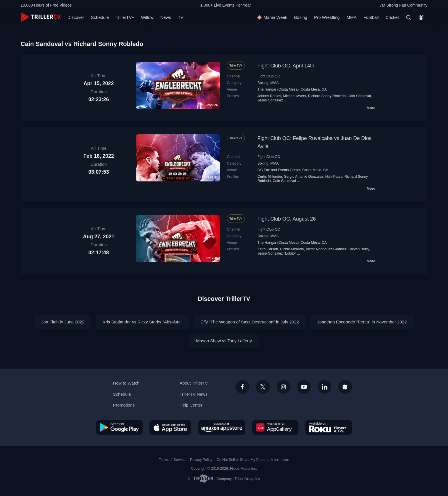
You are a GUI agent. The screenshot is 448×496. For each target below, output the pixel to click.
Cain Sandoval (359, 96)
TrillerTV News (193, 394)
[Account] (421, 17)
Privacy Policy (201, 460)
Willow (147, 17)
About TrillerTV (194, 383)
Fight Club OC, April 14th (286, 66)
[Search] (409, 17)
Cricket (392, 17)
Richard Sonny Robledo (327, 96)
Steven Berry (359, 249)
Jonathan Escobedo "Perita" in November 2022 (362, 322)
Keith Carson (268, 249)
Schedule (100, 17)
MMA (352, 17)
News (166, 17)
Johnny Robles (269, 96)
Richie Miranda (292, 249)
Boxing (301, 17)
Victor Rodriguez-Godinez (326, 249)
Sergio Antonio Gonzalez (304, 177)
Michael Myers (295, 96)
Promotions (124, 405)
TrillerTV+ (125, 17)
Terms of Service (172, 460)
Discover (76, 17)
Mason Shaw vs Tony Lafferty (224, 341)
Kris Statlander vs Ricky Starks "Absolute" (142, 322)
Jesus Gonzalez (270, 100)
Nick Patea (334, 177)
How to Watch (126, 383)
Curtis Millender (270, 177)
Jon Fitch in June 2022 (63, 322)
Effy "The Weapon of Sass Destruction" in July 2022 (250, 322)
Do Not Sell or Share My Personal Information (253, 460)
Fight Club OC (269, 76)
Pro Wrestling (327, 17)
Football (371, 17)
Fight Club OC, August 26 (287, 219)
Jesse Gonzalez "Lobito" (277, 253)
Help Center (191, 405)
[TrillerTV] (41, 17)
